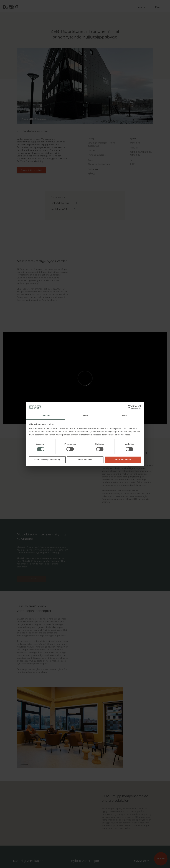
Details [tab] (85, 416)
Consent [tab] (46, 416)
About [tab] (125, 416)
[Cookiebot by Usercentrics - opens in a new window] (130, 407)
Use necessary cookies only (47, 460)
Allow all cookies (123, 460)
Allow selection (85, 460)
